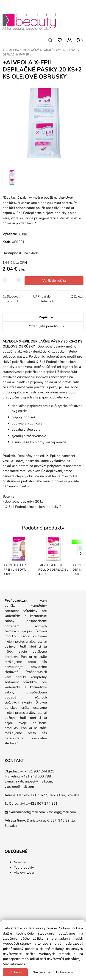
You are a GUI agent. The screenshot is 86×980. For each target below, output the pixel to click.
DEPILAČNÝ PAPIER (16, 55)
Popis (43, 317)
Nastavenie (41, 972)
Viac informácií (14, 964)
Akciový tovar (24, 872)
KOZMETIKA (11, 50)
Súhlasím (15, 972)
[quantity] (12, 280)
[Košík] (80, 40)
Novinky (20, 862)
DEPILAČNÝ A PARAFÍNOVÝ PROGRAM (50, 50)
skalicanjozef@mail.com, (34, 781)
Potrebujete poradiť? (43, 326)
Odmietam (64, 972)
